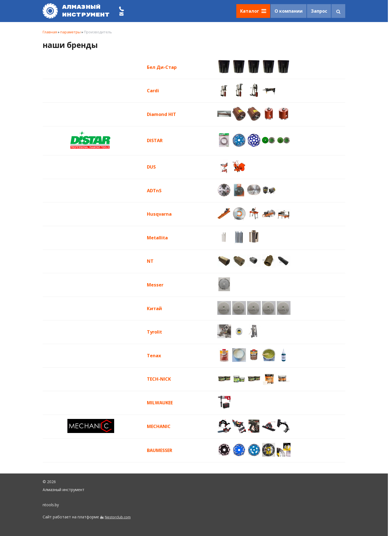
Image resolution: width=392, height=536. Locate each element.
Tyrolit (154, 332)
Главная (50, 32)
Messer (155, 285)
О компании (289, 11)
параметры (70, 32)
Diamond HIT (161, 114)
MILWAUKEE (160, 403)
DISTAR (155, 140)
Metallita (157, 238)
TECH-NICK (159, 379)
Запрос (319, 11)
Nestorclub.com (118, 517)
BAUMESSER (160, 450)
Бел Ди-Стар (162, 67)
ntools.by (51, 505)
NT (150, 261)
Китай (154, 308)
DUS (151, 167)
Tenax (154, 356)
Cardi (153, 91)
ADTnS (154, 191)
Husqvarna (159, 214)
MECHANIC (159, 426)
